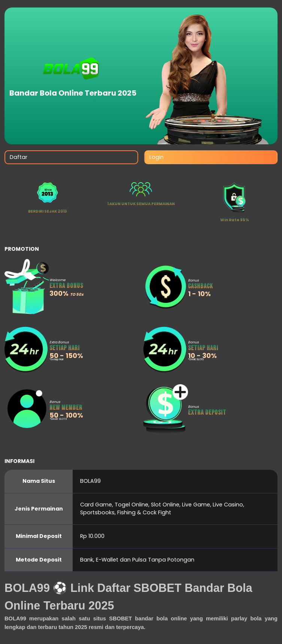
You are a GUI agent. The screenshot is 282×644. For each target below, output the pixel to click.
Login (157, 157)
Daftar (19, 157)
